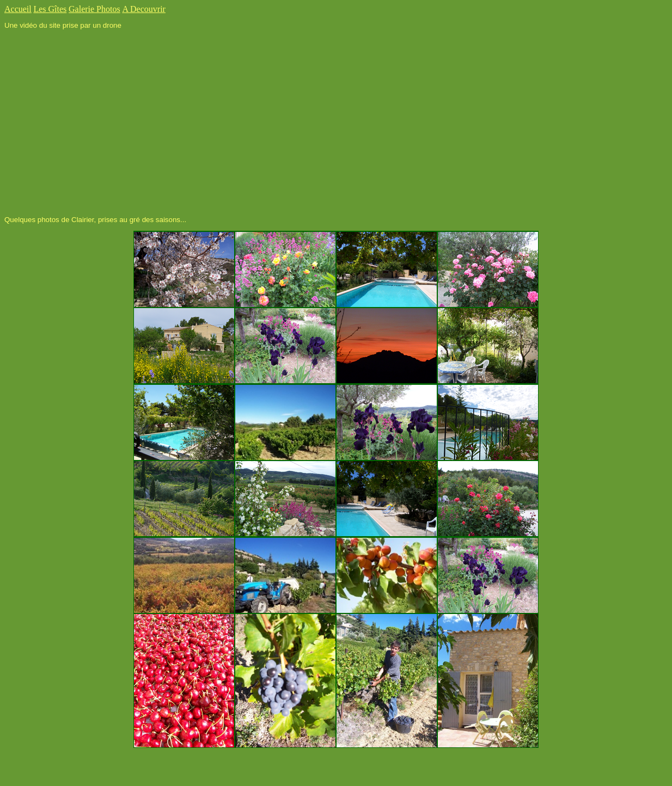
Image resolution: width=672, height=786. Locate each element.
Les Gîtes (50, 9)
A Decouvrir (144, 9)
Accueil (18, 9)
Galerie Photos (94, 9)
